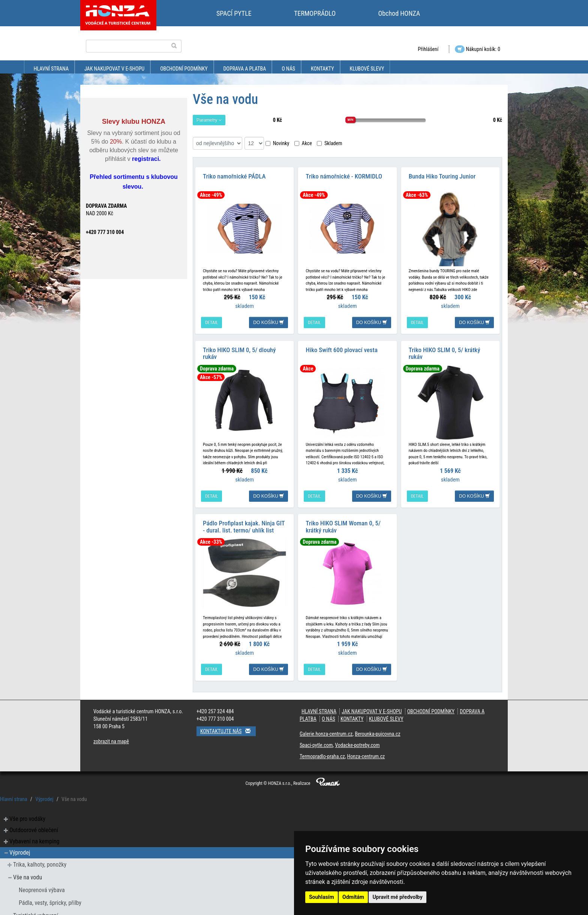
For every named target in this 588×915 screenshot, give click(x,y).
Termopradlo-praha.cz (322, 749)
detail (211, 320)
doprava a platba (245, 69)
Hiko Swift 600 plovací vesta (341, 345)
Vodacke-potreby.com (357, 738)
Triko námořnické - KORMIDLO (344, 174)
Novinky (277, 143)
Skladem (330, 143)
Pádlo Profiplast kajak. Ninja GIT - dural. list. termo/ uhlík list (244, 520)
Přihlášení (428, 49)
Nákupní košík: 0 (478, 49)
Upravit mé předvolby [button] (397, 897)
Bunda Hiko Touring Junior (442, 174)
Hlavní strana (51, 69)
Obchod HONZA (399, 13)
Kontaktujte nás (228, 724)
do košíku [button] (268, 320)
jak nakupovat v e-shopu (114, 69)
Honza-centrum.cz (366, 749)
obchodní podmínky (184, 69)
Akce (303, 143)
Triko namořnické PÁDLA (234, 174)
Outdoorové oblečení (34, 823)
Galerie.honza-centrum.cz (326, 727)
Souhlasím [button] (322, 897)
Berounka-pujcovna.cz (377, 727)
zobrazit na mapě (111, 734)
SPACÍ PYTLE (234, 13)
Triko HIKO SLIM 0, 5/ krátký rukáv (445, 349)
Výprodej (44, 792)
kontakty (322, 69)
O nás (288, 69)
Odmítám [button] (353, 897)
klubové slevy (367, 69)
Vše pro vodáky (27, 812)
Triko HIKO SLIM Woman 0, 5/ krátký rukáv (343, 520)
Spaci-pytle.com (316, 738)
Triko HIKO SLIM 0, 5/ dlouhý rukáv (239, 349)
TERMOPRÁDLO (315, 13)
